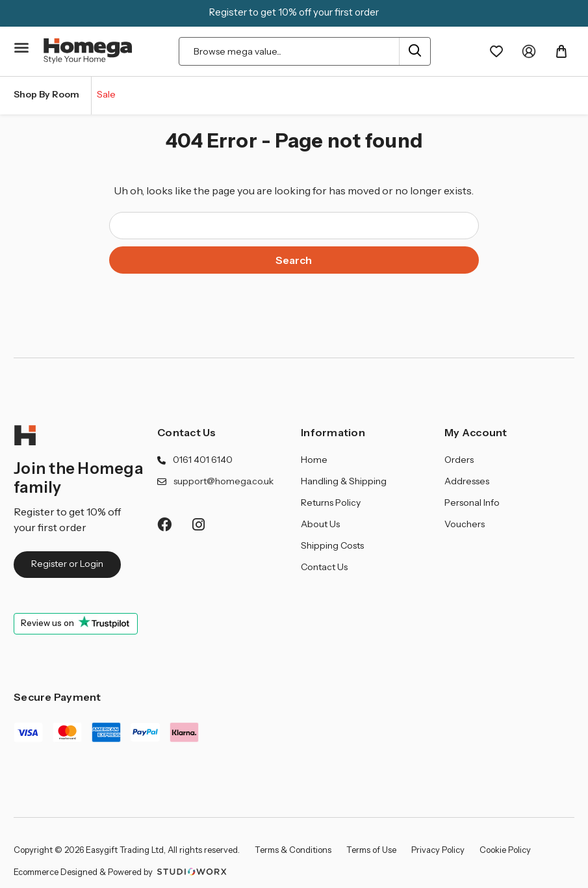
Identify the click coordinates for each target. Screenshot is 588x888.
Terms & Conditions (293, 850)
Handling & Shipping (344, 481)
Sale (106, 94)
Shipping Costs (332, 545)
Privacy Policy (438, 850)
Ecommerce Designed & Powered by (121, 872)
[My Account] (529, 51)
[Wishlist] (496, 51)
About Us (320, 524)
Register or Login (67, 564)
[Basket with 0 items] (561, 51)
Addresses (467, 481)
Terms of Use (371, 850)
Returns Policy (331, 503)
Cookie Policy (505, 850)
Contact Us (187, 432)
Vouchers (465, 524)
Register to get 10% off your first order (294, 12)
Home (314, 460)
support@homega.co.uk (224, 481)
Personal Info (472, 503)
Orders (459, 460)
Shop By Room (46, 94)
